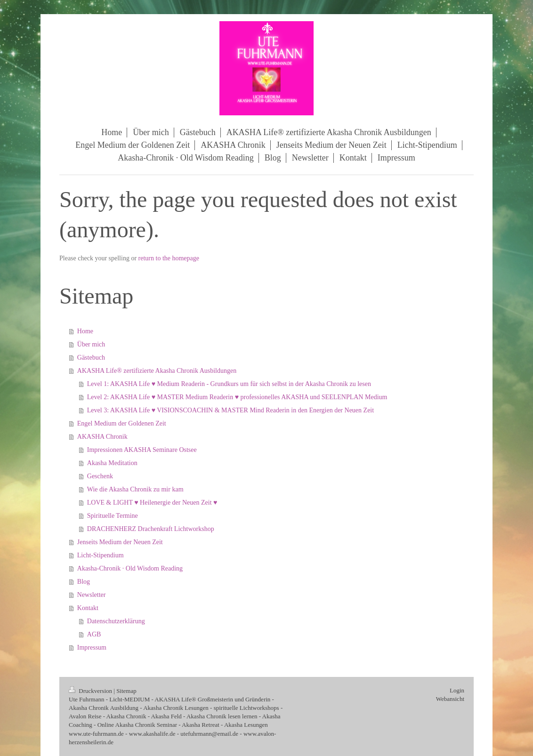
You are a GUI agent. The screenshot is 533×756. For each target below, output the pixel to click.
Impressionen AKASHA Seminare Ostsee (142, 450)
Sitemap (126, 691)
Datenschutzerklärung (116, 621)
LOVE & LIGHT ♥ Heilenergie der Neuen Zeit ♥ (152, 503)
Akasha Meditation (112, 463)
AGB (94, 634)
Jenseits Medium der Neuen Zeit (120, 542)
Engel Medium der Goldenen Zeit (122, 423)
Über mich (91, 344)
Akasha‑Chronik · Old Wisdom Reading (130, 568)
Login (457, 690)
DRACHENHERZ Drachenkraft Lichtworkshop (151, 529)
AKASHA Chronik (102, 437)
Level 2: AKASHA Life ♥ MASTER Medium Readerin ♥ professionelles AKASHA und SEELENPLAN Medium (237, 397)
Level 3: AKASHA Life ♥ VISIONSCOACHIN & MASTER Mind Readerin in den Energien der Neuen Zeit (230, 410)
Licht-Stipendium (101, 555)
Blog (84, 582)
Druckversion (91, 691)
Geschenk (100, 476)
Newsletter (92, 595)
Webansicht (450, 699)
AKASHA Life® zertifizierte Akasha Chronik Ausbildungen (157, 371)
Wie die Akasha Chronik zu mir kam (135, 489)
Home (85, 331)
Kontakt (88, 608)
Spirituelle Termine (113, 516)
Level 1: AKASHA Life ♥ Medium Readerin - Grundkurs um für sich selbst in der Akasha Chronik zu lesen (229, 384)
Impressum (92, 647)
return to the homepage (169, 258)
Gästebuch (91, 358)
